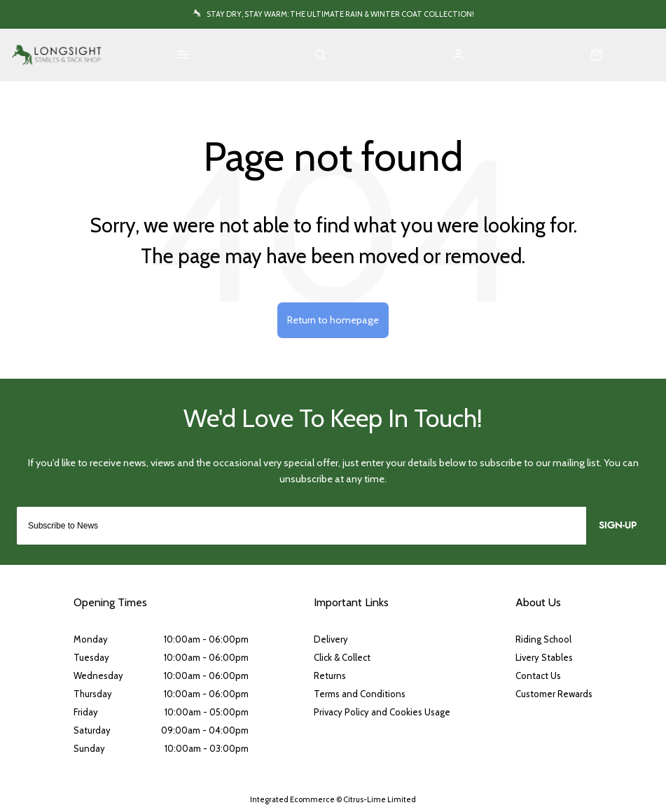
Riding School (543, 639)
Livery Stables (544, 657)
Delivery (331, 639)
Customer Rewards (554, 694)
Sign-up (618, 526)
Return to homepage (333, 320)
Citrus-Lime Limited (380, 799)
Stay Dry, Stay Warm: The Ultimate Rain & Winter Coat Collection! (340, 14)
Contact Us (538, 675)
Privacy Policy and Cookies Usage (382, 712)
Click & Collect (342, 657)
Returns (330, 675)
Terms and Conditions (360, 694)
